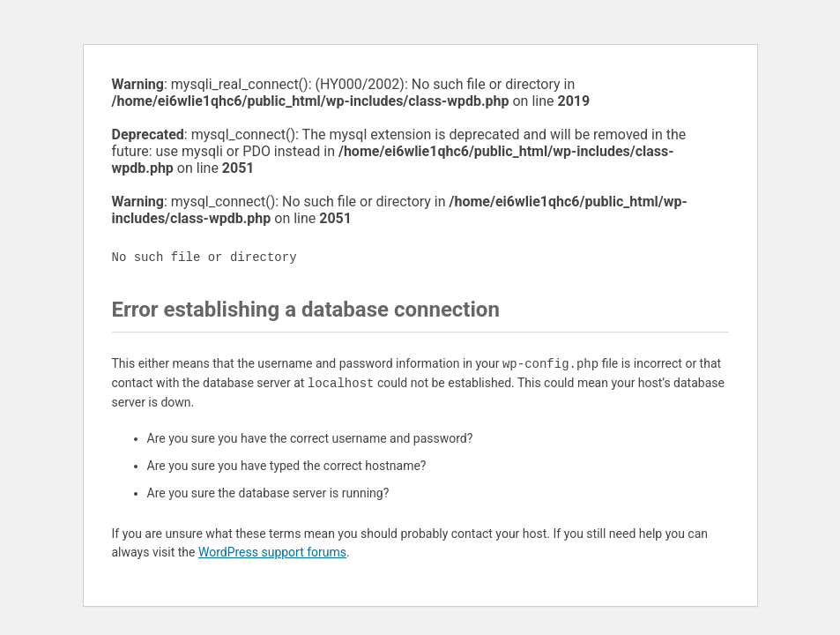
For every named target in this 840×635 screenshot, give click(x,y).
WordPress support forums (272, 552)
